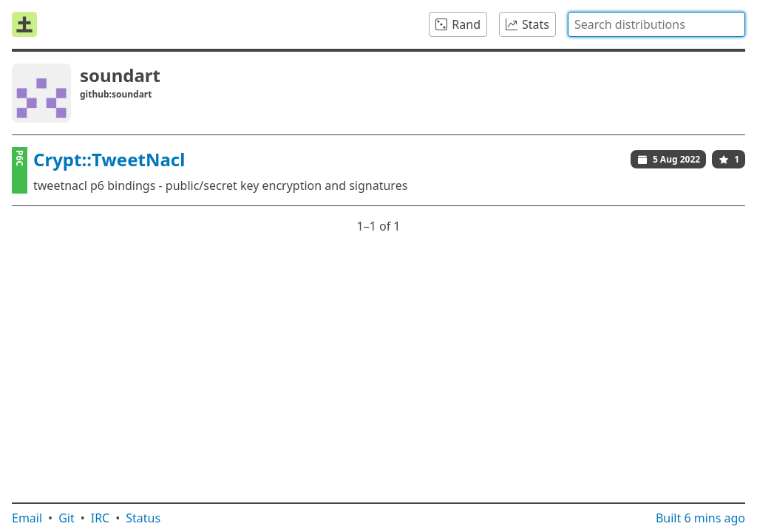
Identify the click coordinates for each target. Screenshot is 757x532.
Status (143, 518)
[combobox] (656, 24)
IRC (101, 518)
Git (67, 518)
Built (700, 518)
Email (27, 518)
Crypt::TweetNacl (109, 159)
